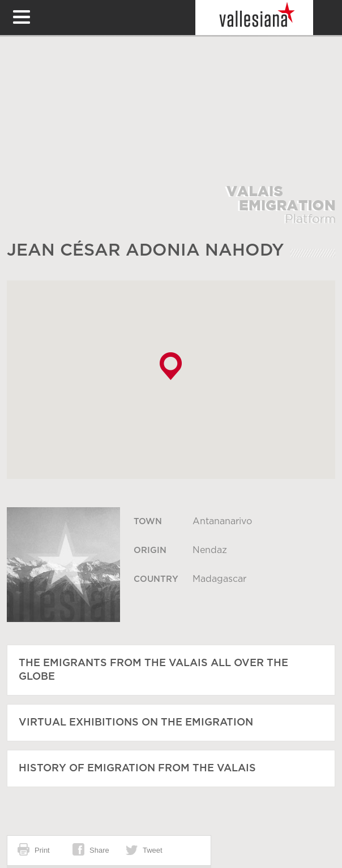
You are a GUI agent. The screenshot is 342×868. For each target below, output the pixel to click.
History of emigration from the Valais (137, 768)
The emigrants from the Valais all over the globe (153, 670)
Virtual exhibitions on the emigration (136, 723)
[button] (171, 366)
